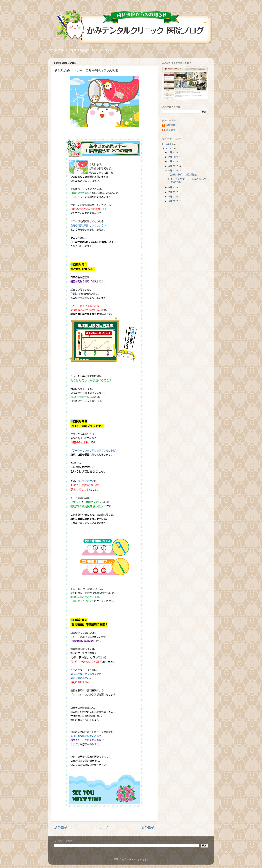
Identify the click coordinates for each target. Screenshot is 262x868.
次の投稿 (61, 827)
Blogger (144, 859)
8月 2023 (174, 197)
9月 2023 (174, 201)
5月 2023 (174, 171)
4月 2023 (174, 166)
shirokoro (170, 130)
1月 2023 (174, 153)
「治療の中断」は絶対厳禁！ (184, 175)
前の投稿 (148, 827)
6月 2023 (174, 188)
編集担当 (170, 125)
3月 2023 (174, 161)
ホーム (104, 827)
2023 (169, 149)
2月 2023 (174, 157)
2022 (169, 144)
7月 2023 (174, 192)
